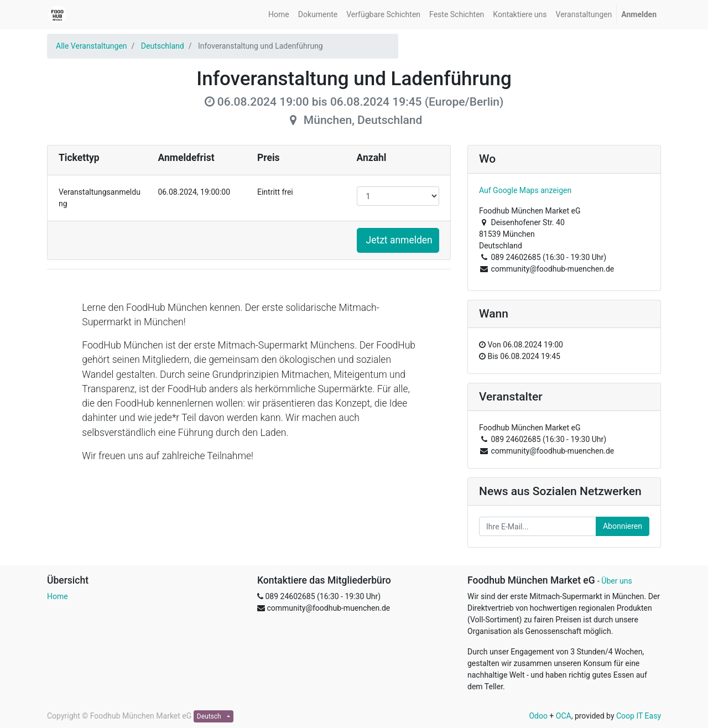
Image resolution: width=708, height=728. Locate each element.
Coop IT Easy (639, 716)
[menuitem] (279, 15)
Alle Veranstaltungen (92, 46)
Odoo (538, 716)
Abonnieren (623, 526)
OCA (564, 716)
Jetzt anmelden (399, 240)
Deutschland (163, 46)
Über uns (616, 581)
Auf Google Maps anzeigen (525, 190)
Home (58, 596)
